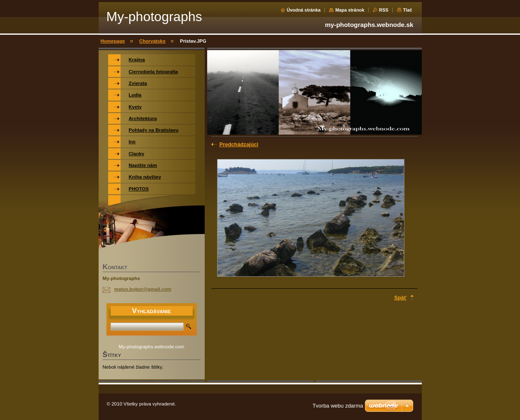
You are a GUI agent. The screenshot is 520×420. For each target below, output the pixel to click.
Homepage (113, 41)
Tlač (408, 10)
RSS (384, 10)
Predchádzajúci (239, 144)
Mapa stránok (350, 10)
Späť (401, 298)
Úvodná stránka (304, 10)
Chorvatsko (152, 41)
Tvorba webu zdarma (338, 406)
